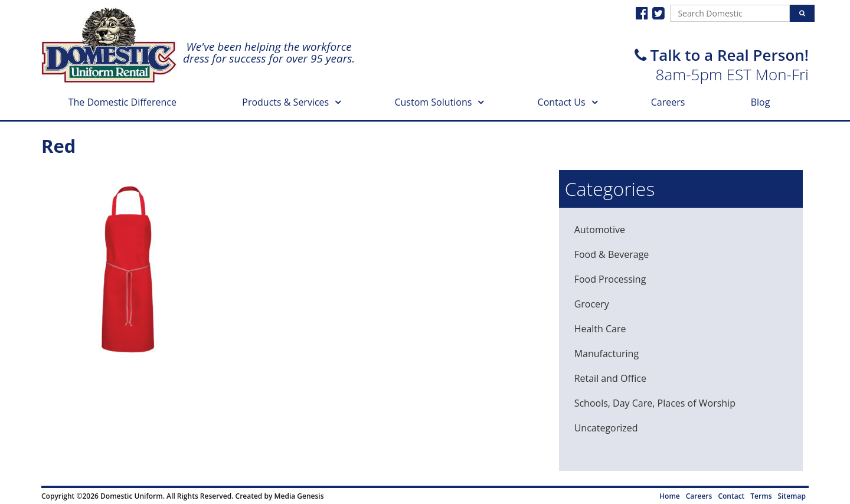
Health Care (600, 329)
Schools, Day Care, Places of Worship (655, 403)
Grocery (592, 304)
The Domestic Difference (122, 102)
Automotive (600, 230)
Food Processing (610, 279)
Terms (761, 496)
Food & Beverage (612, 254)
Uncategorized (606, 428)
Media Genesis (299, 496)
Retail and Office (610, 378)
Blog (761, 102)
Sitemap (792, 496)
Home (670, 496)
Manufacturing (607, 354)
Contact (731, 496)
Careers (668, 102)
